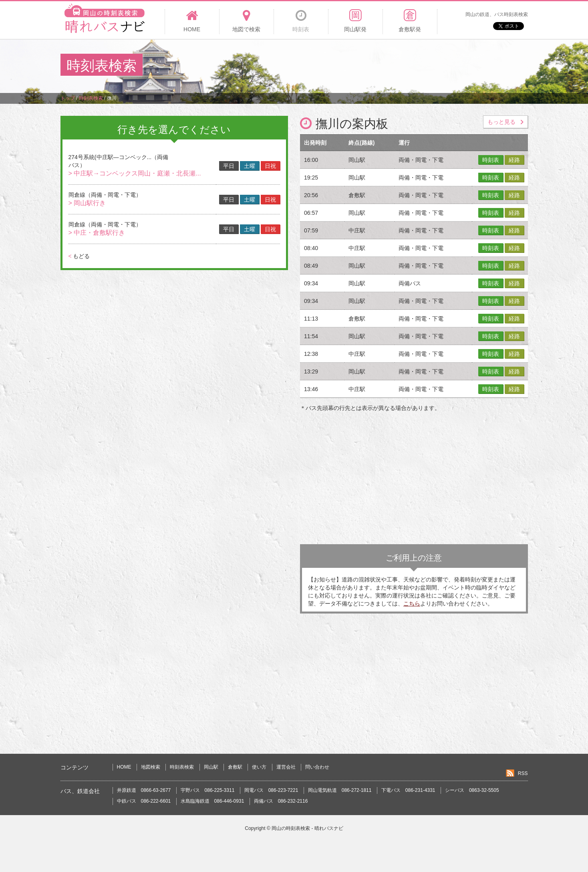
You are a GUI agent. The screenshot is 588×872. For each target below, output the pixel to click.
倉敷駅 (235, 767)
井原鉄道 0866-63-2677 (144, 790)
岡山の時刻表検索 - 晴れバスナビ (307, 828)
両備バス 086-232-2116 (281, 801)
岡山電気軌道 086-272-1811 (340, 790)
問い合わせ (317, 767)
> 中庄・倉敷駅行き (97, 233)
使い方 (259, 767)
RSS (523, 773)
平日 (229, 166)
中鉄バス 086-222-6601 (144, 801)
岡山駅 (211, 767)
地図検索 (151, 767)
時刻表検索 (182, 767)
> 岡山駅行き (87, 203)
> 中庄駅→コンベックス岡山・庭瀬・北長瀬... (135, 173)
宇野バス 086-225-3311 (208, 790)
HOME (124, 767)
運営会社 (286, 767)
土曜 (250, 166)
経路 (514, 160)
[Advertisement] (382, 66)
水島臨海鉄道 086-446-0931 (212, 801)
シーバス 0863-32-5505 (472, 790)
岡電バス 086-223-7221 (271, 790)
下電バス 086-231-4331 (408, 790)
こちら (412, 604)
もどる (79, 256)
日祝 (270, 166)
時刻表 (491, 160)
